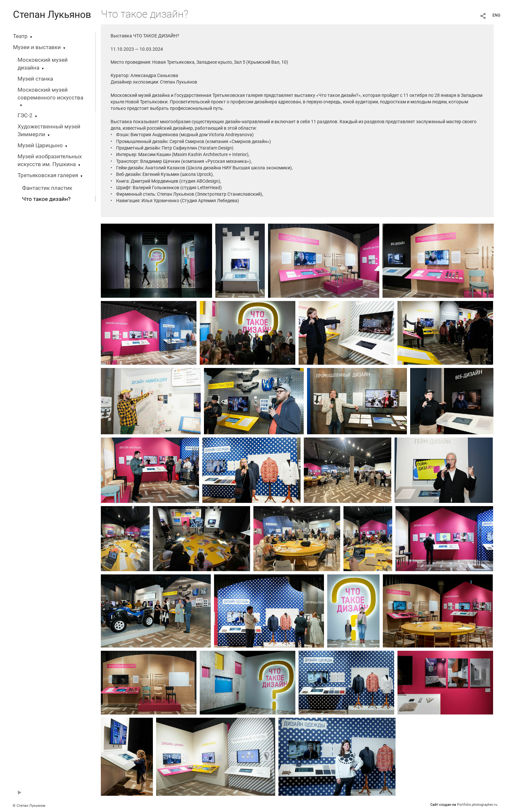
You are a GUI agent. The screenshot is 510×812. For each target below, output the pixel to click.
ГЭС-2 (25, 116)
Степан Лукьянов (52, 14)
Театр (20, 36)
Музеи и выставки (37, 47)
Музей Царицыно (40, 145)
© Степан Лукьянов (29, 806)
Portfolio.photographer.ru (477, 805)
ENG (496, 15)
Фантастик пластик (47, 188)
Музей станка (35, 79)
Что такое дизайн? (46, 199)
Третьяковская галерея (48, 175)
